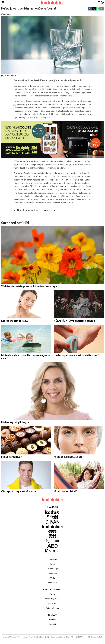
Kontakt (52, 624)
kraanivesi (45, 210)
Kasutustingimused (52, 599)
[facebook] (90, 9)
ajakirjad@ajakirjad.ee (52, 637)
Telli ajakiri (52, 603)
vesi (33, 210)
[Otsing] (99, 3)
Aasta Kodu (53, 583)
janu (38, 210)
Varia (53, 578)
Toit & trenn (52, 573)
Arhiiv (52, 594)
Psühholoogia (52, 569)
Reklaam (53, 619)
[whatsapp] (98, 9)
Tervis (53, 564)
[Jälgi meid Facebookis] (52, 629)
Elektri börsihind (53, 608)
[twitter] (94, 9)
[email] (102, 9)
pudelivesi (56, 210)
